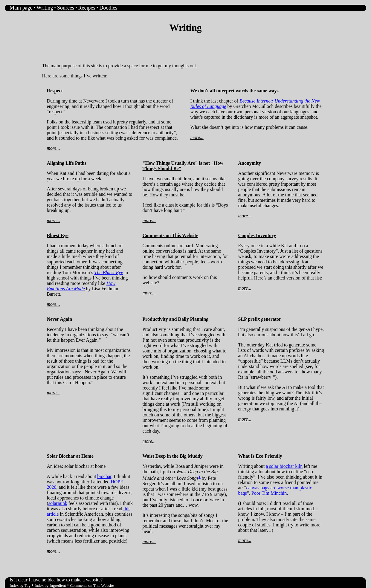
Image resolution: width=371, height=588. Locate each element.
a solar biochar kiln (284, 466)
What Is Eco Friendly (260, 456)
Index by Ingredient (50, 585)
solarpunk (58, 503)
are (273, 488)
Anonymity (250, 163)
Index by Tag (20, 585)
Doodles (108, 8)
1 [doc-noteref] (200, 477)
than (294, 488)
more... (54, 148)
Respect (55, 91)
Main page (21, 8)
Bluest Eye (58, 235)
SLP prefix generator (260, 319)
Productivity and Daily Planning (176, 319)
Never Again (60, 319)
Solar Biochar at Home (70, 456)
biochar (104, 476)
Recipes (87, 8)
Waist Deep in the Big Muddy (173, 456)
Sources (66, 8)
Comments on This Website (171, 235)
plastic (306, 488)
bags (265, 488)
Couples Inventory (257, 235)
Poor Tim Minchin (269, 493)
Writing (45, 8)
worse (283, 488)
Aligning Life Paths (67, 163)
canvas (253, 488)
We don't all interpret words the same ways (235, 91)
